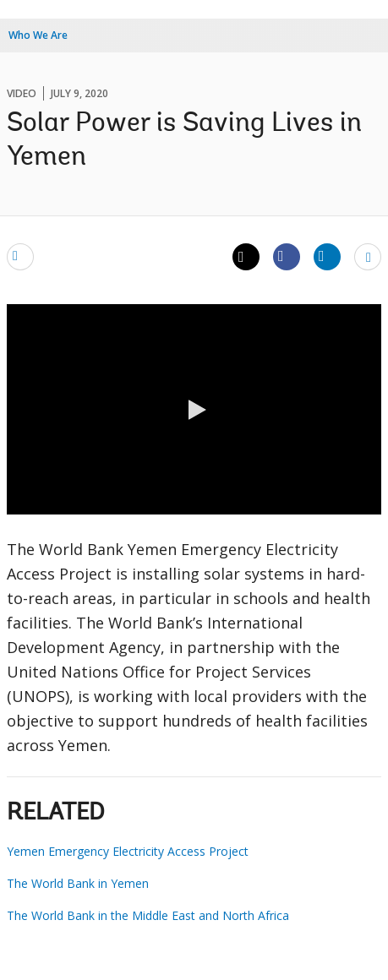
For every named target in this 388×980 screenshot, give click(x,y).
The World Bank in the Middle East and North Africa (148, 915)
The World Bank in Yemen (78, 883)
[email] (20, 256)
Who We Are (38, 35)
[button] (194, 410)
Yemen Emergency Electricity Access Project (128, 851)
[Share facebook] (287, 256)
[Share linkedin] (327, 256)
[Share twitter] (246, 257)
